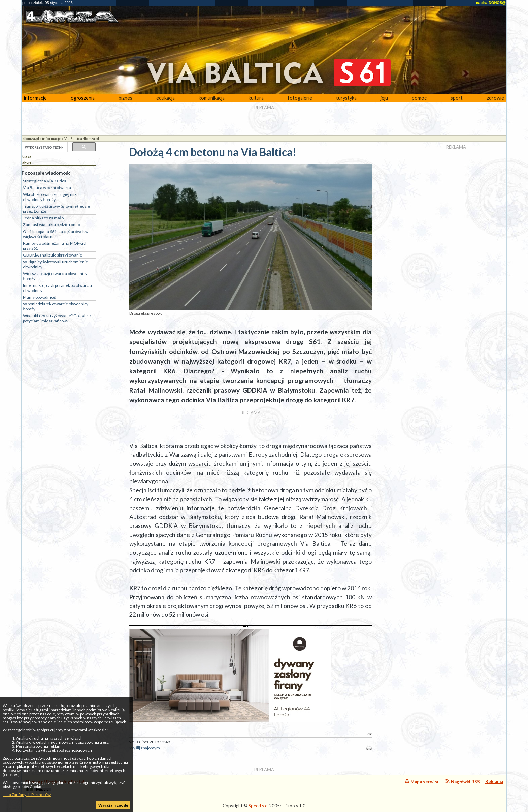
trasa (27, 156)
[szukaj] (44, 147)
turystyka (346, 98)
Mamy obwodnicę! (40, 297)
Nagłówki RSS (463, 781)
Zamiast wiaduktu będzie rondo (52, 225)
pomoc (419, 98)
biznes (125, 98)
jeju (384, 98)
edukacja (166, 98)
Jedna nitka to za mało (43, 218)
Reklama (494, 781)
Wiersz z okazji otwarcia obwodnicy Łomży (55, 276)
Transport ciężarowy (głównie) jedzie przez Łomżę (56, 209)
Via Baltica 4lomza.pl (82, 138)
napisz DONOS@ (491, 3)
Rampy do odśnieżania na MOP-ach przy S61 (55, 246)
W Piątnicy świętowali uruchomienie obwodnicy (55, 264)
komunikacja (212, 98)
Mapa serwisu (422, 781)
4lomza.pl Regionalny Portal (55, 786)
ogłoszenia (83, 98)
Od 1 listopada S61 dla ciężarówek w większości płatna (56, 234)
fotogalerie (300, 98)
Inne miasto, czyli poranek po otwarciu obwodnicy (57, 288)
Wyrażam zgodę (113, 805)
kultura (256, 98)
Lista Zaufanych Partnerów (27, 795)
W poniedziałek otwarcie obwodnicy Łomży (56, 306)
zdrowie (495, 98)
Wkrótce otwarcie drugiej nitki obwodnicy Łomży (50, 197)
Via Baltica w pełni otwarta (47, 188)
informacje (35, 98)
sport (457, 98)
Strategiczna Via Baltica (45, 181)
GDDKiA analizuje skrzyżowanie (53, 255)
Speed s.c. (258, 806)
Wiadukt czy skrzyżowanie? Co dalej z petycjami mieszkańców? (57, 318)
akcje (27, 162)
